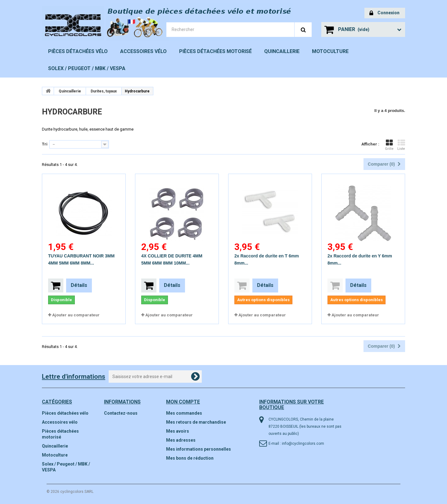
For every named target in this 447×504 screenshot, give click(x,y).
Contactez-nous (121, 413)
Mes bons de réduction (190, 458)
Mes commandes (184, 413)
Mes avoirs (178, 431)
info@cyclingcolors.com (303, 444)
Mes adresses (181, 440)
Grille (389, 145)
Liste (401, 145)
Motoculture (330, 51)
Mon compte (183, 402)
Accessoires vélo (143, 51)
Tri (45, 144)
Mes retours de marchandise (196, 422)
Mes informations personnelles (199, 449)
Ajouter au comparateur (76, 315)
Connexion (384, 13)
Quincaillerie (282, 51)
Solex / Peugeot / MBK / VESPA (87, 68)
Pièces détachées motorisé (215, 51)
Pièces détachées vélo (78, 51)
